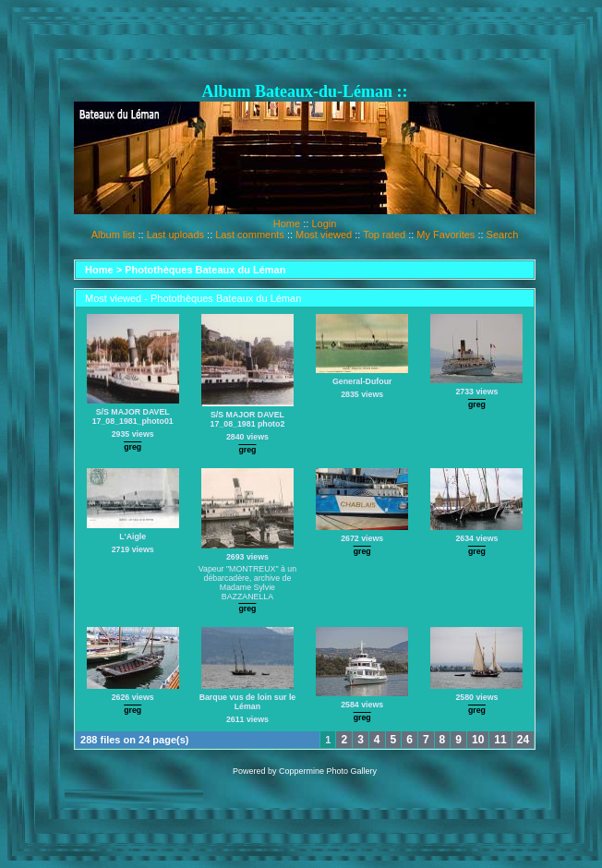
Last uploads (175, 235)
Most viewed (324, 235)
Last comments (250, 235)
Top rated (384, 235)
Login (324, 223)
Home (287, 223)
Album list (114, 235)
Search (503, 235)
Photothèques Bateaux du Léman (205, 270)
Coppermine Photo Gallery (328, 771)
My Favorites (445, 235)
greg (132, 447)
